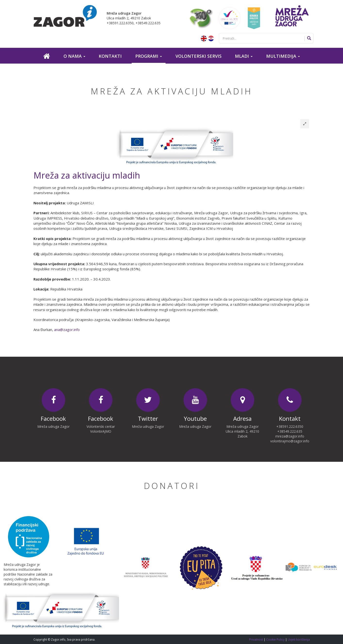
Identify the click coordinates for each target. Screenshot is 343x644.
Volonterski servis (199, 56)
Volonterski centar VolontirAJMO (101, 429)
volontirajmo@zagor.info (290, 441)
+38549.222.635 (290, 431)
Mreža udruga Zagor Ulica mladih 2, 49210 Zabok (242, 431)
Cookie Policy (276, 640)
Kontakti (110, 56)
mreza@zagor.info (290, 436)
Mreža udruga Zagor (53, 426)
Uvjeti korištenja (299, 640)
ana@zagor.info (67, 330)
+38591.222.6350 (290, 426)
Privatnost (256, 640)
